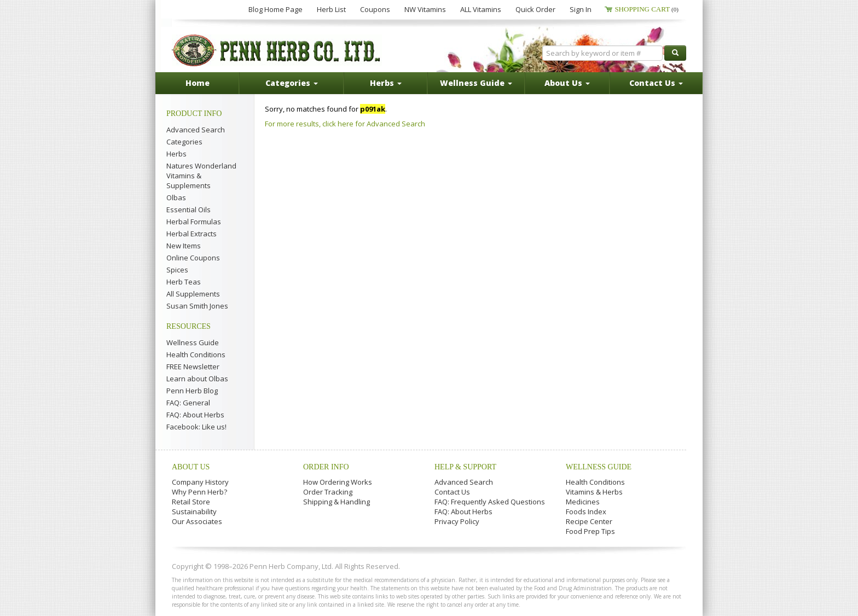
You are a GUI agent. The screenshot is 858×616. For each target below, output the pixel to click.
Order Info (326, 467)
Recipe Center (589, 521)
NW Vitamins (425, 9)
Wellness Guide (193, 342)
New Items (184, 246)
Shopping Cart (647, 9)
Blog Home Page (276, 9)
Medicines (583, 502)
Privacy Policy (457, 521)
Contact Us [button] (656, 83)
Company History (200, 482)
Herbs (176, 154)
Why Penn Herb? (199, 492)
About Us (191, 467)
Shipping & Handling (337, 502)
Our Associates (197, 521)
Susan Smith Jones (197, 306)
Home (198, 83)
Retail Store (191, 502)
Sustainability (194, 512)
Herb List (331, 9)
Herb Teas (184, 282)
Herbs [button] (386, 83)
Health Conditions (196, 355)
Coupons (375, 9)
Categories (184, 142)
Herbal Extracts (192, 234)
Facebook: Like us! (196, 427)
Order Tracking (328, 492)
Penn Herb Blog (192, 391)
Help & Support (465, 467)
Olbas (176, 197)
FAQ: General (188, 403)
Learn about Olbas (197, 379)
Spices (177, 270)
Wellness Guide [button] (476, 83)
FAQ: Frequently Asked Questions (490, 502)
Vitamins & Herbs (594, 492)
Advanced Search (196, 130)
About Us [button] (567, 83)
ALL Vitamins (481, 9)
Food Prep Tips (590, 531)
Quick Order (535, 9)
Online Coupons (193, 258)
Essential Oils (189, 210)
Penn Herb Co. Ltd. (277, 50)
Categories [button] (292, 83)
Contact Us (452, 492)
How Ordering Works (338, 482)
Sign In (581, 9)
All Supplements (193, 294)
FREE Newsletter (193, 367)
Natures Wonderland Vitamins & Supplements (201, 176)
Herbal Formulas (194, 222)
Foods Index (586, 512)
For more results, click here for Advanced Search (345, 124)
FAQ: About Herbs (195, 415)
